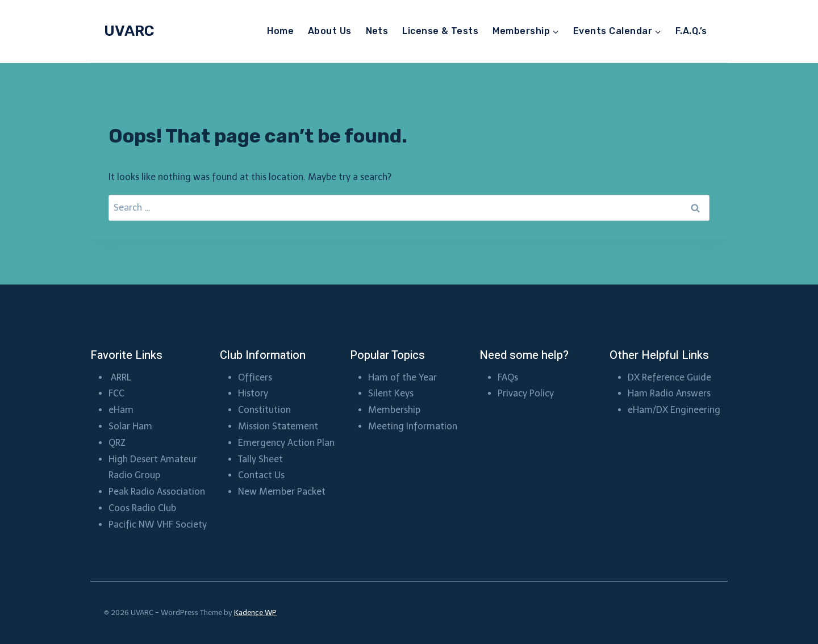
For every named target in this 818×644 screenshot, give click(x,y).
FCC (116, 393)
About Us (330, 31)
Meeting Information (413, 426)
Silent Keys (391, 393)
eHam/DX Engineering (674, 410)
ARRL (122, 377)
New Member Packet (282, 492)
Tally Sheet (260, 459)
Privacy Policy (526, 393)
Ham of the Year (402, 377)
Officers (255, 377)
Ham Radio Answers (669, 393)
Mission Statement (278, 426)
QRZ (117, 443)
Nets (377, 31)
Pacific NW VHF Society (158, 524)
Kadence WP (255, 612)
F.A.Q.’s (691, 31)
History (253, 393)
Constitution (264, 410)
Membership (395, 410)
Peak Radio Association (157, 492)
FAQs (508, 377)
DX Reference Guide (669, 377)
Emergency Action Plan (286, 443)
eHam (121, 410)
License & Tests (440, 31)
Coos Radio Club (143, 508)
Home (280, 31)
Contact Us (261, 475)
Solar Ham (130, 426)
